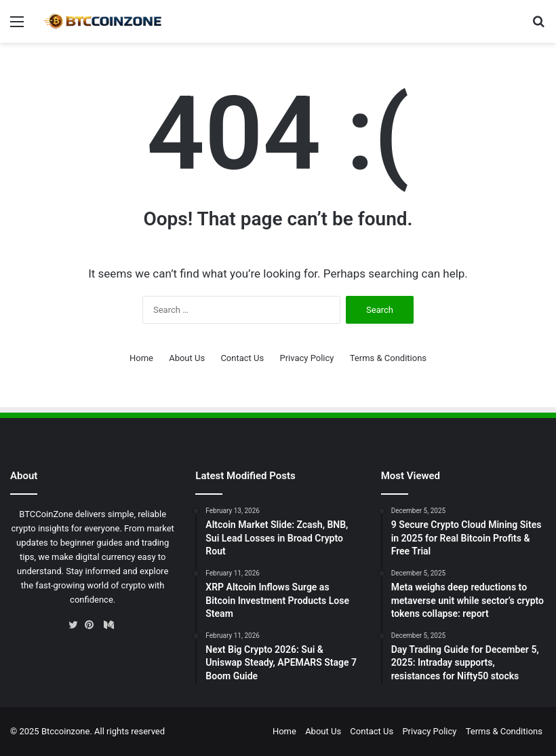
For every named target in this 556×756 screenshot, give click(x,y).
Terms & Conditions (388, 358)
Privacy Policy (306, 358)
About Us (187, 358)
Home (141, 358)
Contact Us (242, 358)
